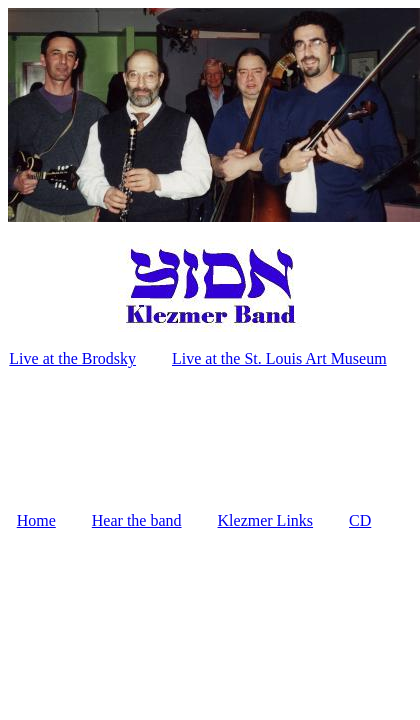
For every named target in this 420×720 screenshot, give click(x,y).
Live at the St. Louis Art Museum (279, 358)
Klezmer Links (266, 520)
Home (36, 520)
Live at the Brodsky (72, 358)
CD (360, 520)
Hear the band (137, 520)
